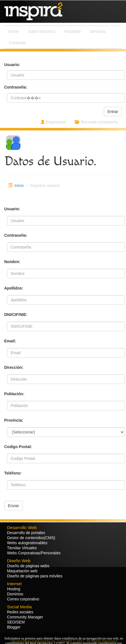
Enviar (13, 506)
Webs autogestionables (27, 543)
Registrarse (53, 122)
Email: (10, 341)
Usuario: (12, 209)
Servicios (98, 31)
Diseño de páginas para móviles (35, 576)
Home (14, 31)
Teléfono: (13, 473)
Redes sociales (20, 612)
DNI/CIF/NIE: (16, 315)
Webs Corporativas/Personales (34, 553)
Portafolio (73, 31)
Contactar (18, 43)
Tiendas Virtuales (22, 548)
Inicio (19, 186)
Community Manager (25, 617)
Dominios (15, 594)
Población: (14, 394)
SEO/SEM (16, 622)
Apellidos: (14, 288)
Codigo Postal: (18, 447)
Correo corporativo (23, 599)
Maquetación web (22, 571)
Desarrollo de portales (26, 533)
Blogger (14, 627)
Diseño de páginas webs (28, 566)
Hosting (14, 589)
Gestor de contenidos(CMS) (31, 538)
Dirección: (14, 367)
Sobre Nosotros (41, 31)
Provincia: (14, 420)
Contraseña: (16, 235)
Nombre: (12, 262)
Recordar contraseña (96, 122)
